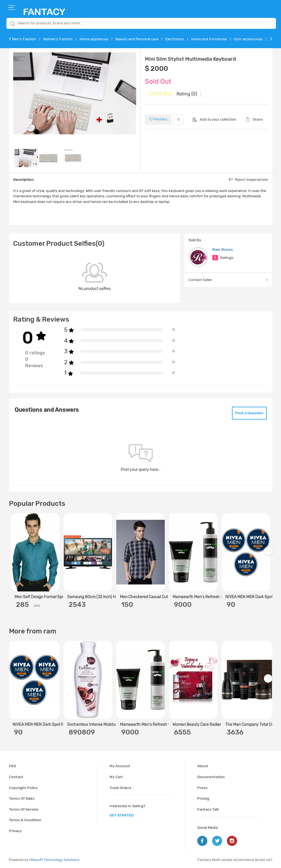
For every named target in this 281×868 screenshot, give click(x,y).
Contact (16, 777)
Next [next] (269, 554)
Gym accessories (248, 39)
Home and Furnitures (209, 39)
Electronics (175, 39)
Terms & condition (25, 820)
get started (122, 815)
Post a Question (249, 413)
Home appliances (94, 39)
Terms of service (24, 809)
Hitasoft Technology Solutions (54, 860)
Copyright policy (23, 788)
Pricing (203, 798)
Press (202, 788)
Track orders (120, 788)
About (203, 766)
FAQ (12, 766)
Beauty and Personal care (137, 39)
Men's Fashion (24, 39)
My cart (116, 777)
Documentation (211, 777)
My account (120, 766)
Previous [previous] (14, 554)
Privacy (15, 831)
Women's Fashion (58, 39)
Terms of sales (22, 798)
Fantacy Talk (208, 809)
